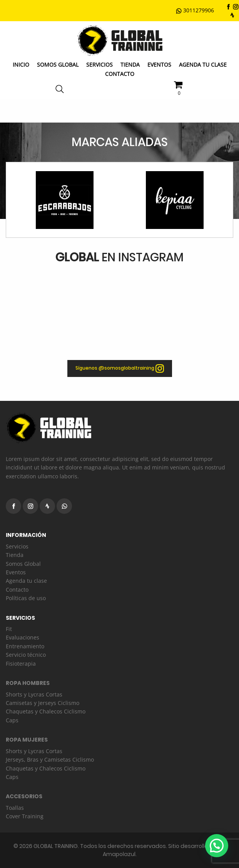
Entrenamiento (25, 646)
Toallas (15, 808)
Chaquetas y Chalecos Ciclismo (46, 711)
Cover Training (25, 816)
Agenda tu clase (26, 581)
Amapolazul (119, 854)
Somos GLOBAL (58, 65)
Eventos (159, 65)
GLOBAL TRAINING (56, 846)
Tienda (130, 65)
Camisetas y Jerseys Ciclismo (43, 703)
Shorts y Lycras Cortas (34, 694)
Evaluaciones (23, 637)
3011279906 (195, 10)
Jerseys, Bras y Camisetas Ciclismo (50, 759)
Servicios (99, 65)
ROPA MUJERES (27, 740)
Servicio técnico (26, 655)
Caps (12, 720)
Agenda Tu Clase (203, 65)
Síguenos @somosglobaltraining (120, 368)
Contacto (120, 74)
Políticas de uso (26, 598)
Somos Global (23, 564)
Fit (9, 629)
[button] (217, 846)
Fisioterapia (21, 664)
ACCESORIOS (24, 796)
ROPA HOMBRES (28, 683)
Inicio (21, 65)
